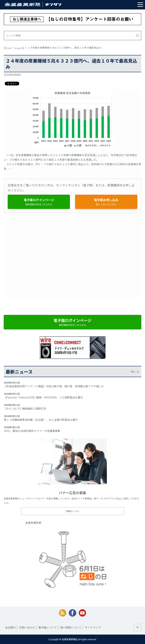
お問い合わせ (27, 627)
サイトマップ (93, 627)
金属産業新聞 (33, 523)
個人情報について (71, 627)
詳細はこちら (72, 511)
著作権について (48, 627)
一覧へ (133, 372)
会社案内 (10, 627)
